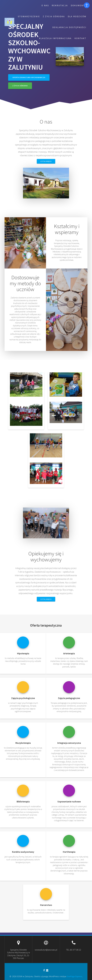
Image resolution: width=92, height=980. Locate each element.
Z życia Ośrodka (54, 16)
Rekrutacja (60, 5)
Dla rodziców (77, 16)
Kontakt (80, 38)
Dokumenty (79, 5)
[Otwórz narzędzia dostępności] (87, 5)
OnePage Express (74, 976)
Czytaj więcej (46, 161)
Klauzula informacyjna (55, 38)
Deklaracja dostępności (69, 27)
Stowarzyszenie (29, 16)
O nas (45, 5)
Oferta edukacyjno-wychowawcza (29, 77)
